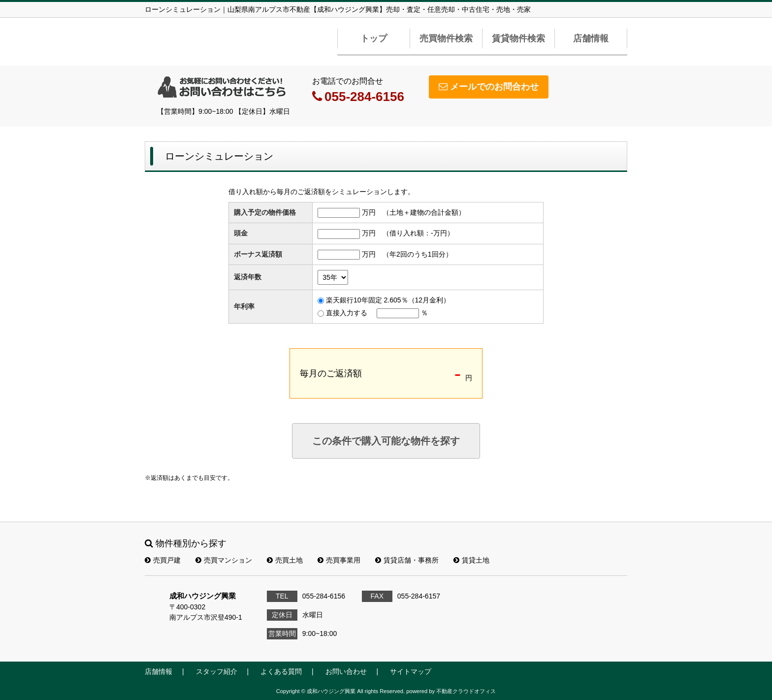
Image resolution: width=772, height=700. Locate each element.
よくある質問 (281, 671)
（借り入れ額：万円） (418, 233)
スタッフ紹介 (217, 671)
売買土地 (285, 560)
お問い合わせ (346, 671)
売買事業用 (339, 560)
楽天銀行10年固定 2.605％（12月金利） (388, 300)
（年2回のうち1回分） (418, 254)
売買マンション (224, 560)
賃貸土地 (471, 560)
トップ (374, 38)
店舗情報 (591, 38)
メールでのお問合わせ (489, 87)
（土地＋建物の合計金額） (424, 212)
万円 (369, 212)
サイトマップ (411, 671)
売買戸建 (163, 560)
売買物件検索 (446, 38)
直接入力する (347, 313)
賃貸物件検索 (518, 38)
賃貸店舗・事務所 (407, 560)
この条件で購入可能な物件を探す (386, 441)
